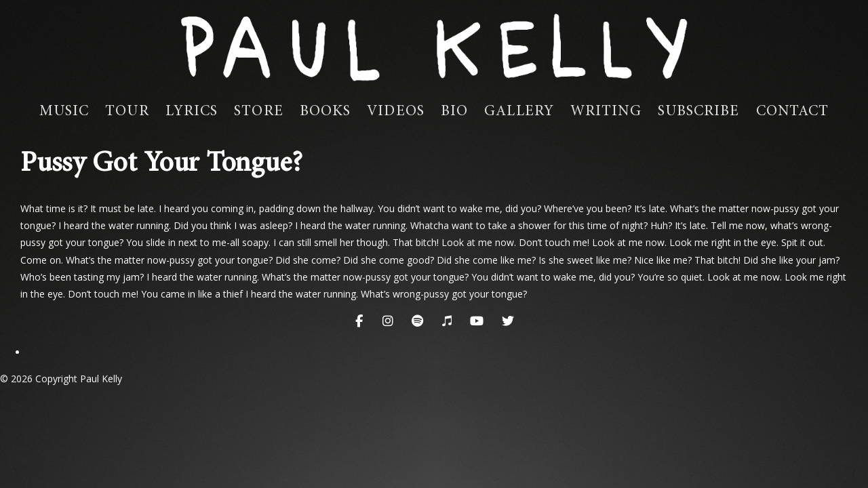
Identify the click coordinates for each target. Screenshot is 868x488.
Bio (454, 112)
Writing (606, 112)
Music (64, 112)
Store (259, 112)
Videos (396, 112)
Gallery (519, 112)
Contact (793, 112)
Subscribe (699, 112)
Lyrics (192, 112)
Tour (127, 112)
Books (325, 112)
